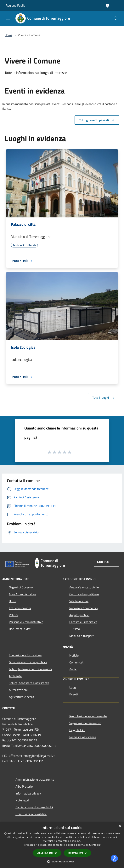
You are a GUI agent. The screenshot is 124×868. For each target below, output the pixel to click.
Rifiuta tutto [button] (78, 853)
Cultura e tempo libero (84, 594)
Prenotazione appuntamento (88, 716)
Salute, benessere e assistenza (29, 683)
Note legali (23, 800)
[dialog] (62, 845)
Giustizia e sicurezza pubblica (28, 662)
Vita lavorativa (79, 601)
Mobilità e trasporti (82, 636)
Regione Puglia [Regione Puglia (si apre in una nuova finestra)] (16, 5)
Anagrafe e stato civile (84, 587)
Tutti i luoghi (104, 398)
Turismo (75, 629)
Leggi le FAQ (77, 730)
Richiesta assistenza (83, 737)
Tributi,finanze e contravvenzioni (30, 669)
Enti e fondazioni (20, 608)
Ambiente (15, 676)
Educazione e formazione (25, 655)
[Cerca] (116, 18)
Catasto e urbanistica (83, 622)
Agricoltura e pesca (21, 697)
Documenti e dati (20, 629)
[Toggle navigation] (8, 18)
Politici (13, 615)
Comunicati (77, 662)
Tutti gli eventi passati (97, 120)
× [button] (120, 826)
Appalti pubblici (79, 615)
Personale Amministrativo (26, 622)
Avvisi (73, 669)
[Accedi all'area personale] (107, 6)
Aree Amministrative (23, 594)
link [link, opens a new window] (99, 845)
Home (8, 35)
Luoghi (74, 687)
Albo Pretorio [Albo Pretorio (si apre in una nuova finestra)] (24, 786)
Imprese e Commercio (83, 608)
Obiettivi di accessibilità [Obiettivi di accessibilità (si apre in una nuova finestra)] (31, 814)
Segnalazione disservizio (85, 723)
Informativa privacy (28, 793)
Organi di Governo (21, 587)
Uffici (12, 601)
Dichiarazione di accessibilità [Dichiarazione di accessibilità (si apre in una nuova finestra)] (34, 807)
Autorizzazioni (18, 690)
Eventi (74, 694)
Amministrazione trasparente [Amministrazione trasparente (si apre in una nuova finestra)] (35, 779)
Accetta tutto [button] (47, 853)
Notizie (74, 655)
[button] (62, 861)
